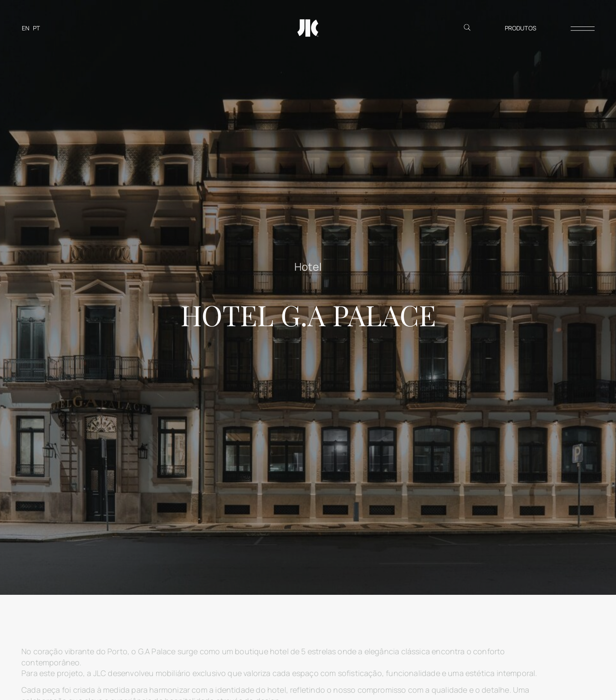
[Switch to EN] (26, 28)
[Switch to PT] (36, 28)
